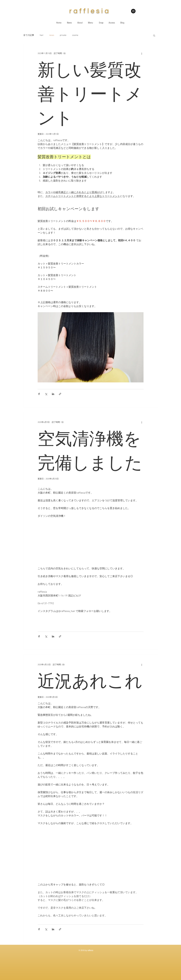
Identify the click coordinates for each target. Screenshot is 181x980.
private (63, 35)
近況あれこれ (90, 681)
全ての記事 (29, 35)
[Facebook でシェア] (39, 394)
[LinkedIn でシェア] (53, 394)
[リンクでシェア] (60, 394)
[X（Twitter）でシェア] (46, 394)
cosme (75, 35)
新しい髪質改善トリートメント (90, 94)
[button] (154, 36)
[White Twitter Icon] (154, 14)
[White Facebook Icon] (149, 14)
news (52, 35)
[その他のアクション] (142, 54)
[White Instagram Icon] (143, 14)
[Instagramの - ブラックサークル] (133, 11)
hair (42, 35)
